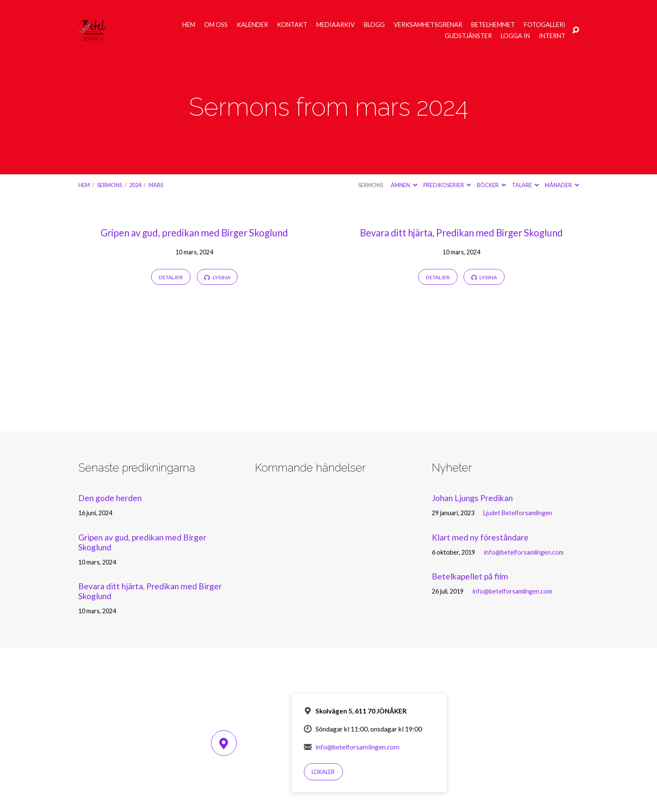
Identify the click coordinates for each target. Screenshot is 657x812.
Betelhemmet (493, 25)
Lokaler (323, 772)
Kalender (252, 25)
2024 (135, 185)
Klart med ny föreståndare (480, 537)
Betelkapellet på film (470, 576)
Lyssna (217, 277)
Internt (552, 36)
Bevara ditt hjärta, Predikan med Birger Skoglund (461, 233)
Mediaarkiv (336, 25)
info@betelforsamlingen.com (524, 552)
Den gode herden (110, 498)
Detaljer (171, 277)
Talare (525, 185)
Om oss (216, 25)
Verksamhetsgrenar (428, 25)
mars (156, 185)
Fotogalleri (545, 25)
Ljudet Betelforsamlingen (518, 513)
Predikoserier (447, 185)
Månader (562, 185)
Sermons (110, 185)
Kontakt (292, 25)
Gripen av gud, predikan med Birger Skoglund (194, 233)
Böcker (491, 185)
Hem (189, 25)
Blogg (374, 25)
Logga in (515, 36)
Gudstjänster (468, 36)
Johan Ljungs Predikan (472, 498)
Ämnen (404, 185)
